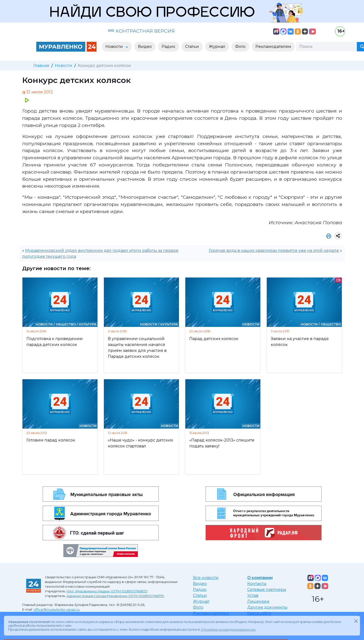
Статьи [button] (192, 47)
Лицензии (258, 601)
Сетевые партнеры (267, 590)
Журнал (201, 601)
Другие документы (267, 607)
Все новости (206, 578)
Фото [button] (240, 47)
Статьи (200, 595)
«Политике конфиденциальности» (228, 630)
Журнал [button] (217, 47)
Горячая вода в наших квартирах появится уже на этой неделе (274, 250)
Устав (253, 595)
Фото (198, 607)
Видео (200, 584)
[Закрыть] (356, 621)
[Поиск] (326, 47)
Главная (41, 66)
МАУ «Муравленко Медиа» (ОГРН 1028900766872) (107, 591)
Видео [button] (145, 47)
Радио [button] (168, 47)
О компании (260, 578)
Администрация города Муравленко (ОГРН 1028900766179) (115, 596)
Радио (200, 590)
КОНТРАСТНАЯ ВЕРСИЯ (141, 31)
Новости (64, 66)
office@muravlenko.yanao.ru (57, 610)
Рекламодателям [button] (273, 47)
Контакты (257, 584)
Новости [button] (115, 47)
